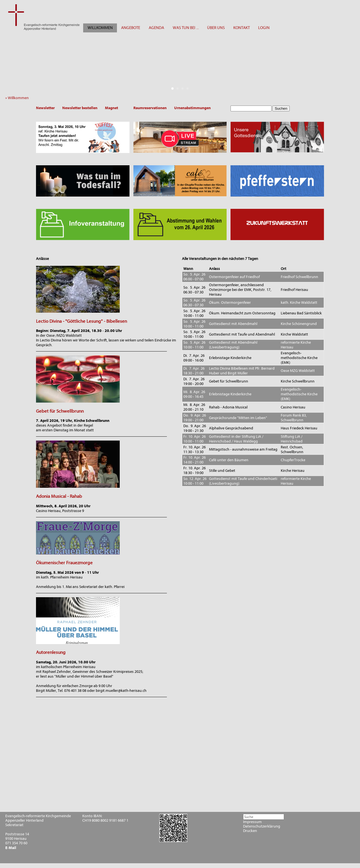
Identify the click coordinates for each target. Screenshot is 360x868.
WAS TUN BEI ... (186, 28)
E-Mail (11, 848)
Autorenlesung (51, 652)
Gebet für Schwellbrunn (60, 411)
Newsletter (45, 108)
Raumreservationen (150, 108)
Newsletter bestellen (80, 108)
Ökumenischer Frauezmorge (64, 563)
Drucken (250, 831)
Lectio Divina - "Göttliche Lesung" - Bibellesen (81, 321)
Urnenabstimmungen (192, 108)
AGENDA (156, 28)
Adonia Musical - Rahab (59, 496)
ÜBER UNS (216, 28)
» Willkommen (18, 98)
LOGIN (264, 28)
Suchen (281, 108)
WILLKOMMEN (100, 28)
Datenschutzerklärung (262, 826)
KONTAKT (242, 28)
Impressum (252, 822)
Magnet (111, 108)
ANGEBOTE (131, 28)
